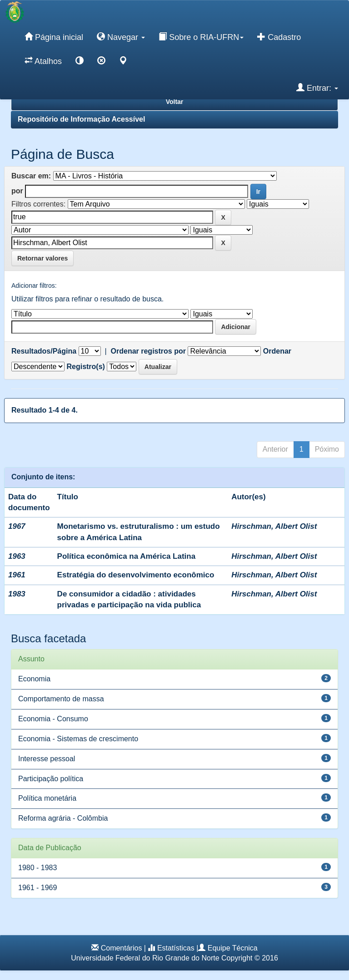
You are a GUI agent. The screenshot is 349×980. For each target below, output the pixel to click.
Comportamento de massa (61, 699)
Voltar (175, 102)
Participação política (51, 779)
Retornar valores (42, 258)
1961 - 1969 (37, 888)
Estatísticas (176, 948)
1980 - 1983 (37, 868)
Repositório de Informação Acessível (81, 119)
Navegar (121, 37)
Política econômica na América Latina (127, 556)
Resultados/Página (44, 351)
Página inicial (54, 37)
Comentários (122, 948)
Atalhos (43, 61)
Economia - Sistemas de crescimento (78, 739)
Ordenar (277, 351)
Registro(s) (85, 367)
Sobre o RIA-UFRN (201, 37)
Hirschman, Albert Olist (274, 526)
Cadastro (279, 37)
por (17, 191)
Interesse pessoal (47, 759)
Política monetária (47, 798)
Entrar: (317, 88)
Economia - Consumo (53, 719)
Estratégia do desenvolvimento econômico (136, 575)
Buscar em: (31, 176)
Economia (34, 679)
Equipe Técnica (233, 948)
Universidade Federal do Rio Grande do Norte (145, 958)
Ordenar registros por (148, 351)
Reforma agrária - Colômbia (63, 818)
